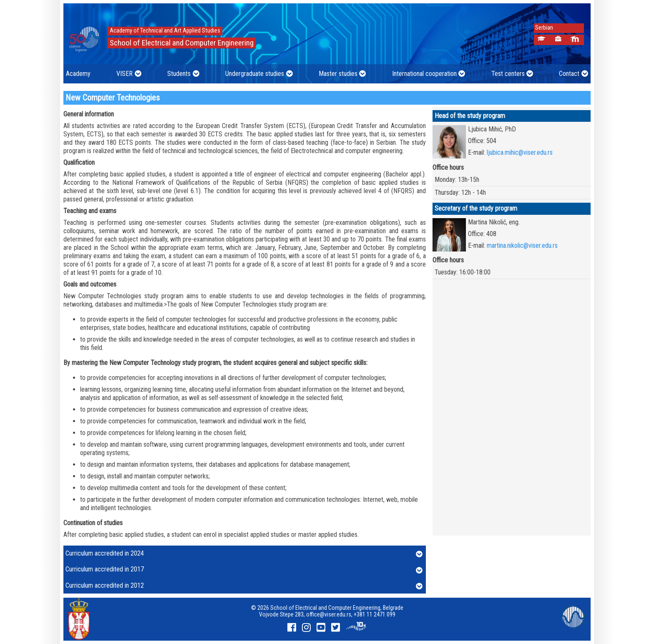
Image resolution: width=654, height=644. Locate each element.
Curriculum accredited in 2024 (244, 554)
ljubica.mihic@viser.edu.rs (520, 152)
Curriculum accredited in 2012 (244, 586)
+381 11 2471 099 (375, 614)
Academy (78, 74)
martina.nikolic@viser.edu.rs (522, 245)
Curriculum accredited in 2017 (244, 570)
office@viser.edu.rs (329, 614)
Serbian (542, 28)
